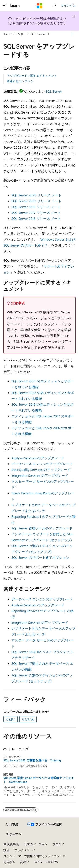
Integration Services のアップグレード (40, 475)
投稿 (6, 850)
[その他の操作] (72, 34)
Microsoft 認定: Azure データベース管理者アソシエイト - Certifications (39, 780)
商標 (23, 862)
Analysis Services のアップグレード (38, 458)
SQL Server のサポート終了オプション (40, 557)
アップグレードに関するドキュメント (32, 76)
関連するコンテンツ (20, 81)
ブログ (57, 844)
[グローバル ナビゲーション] (4, 6)
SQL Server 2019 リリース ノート (36, 207)
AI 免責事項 (11, 844)
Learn (8, 34)
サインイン (68, 5)
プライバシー (23, 850)
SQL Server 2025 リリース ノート (36, 195)
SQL (21, 34)
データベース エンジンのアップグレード (42, 464)
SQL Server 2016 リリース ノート (36, 218)
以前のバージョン (36, 844)
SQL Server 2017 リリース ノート (36, 213)
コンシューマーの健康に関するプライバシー (33, 856)
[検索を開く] (55, 6)
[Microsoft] (40, 6)
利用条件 (9, 862)
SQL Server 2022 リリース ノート (36, 201)
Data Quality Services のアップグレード (41, 470)
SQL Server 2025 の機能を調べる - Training (32, 760)
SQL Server (38, 34)
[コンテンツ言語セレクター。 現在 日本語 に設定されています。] (12, 824)
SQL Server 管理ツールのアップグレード (42, 528)
